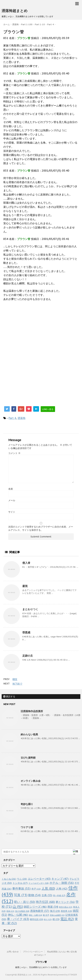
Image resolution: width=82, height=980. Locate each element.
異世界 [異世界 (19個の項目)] (66, 911)
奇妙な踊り (27, 804)
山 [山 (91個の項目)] (18, 906)
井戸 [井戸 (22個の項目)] (36, 889)
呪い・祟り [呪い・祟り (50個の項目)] (24, 902)
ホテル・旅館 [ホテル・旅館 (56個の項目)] (62, 883)
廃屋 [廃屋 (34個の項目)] (53, 907)
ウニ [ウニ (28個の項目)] (22, 879)
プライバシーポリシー (33, 952)
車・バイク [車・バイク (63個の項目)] (18, 919)
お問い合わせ (13, 952)
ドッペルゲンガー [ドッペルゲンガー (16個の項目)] (39, 883)
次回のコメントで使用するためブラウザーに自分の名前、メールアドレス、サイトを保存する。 (41, 528)
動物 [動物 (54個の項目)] (34, 895)
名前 (11, 489)
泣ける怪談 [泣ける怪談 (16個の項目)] (22, 911)
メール (12, 500)
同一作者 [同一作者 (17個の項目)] (59, 895)
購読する (9, 696)
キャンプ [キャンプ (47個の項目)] (60, 879)
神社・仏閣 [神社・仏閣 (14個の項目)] (35, 915)
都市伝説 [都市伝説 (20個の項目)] (37, 919)
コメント (14, 453)
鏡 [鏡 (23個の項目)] (56, 919)
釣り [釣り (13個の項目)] (48, 919)
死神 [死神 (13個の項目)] (10, 911)
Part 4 (12, 418)
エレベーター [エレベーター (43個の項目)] (39, 879)
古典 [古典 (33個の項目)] (47, 895)
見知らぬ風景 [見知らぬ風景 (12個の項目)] (57, 915)
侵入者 (26, 563)
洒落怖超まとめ (15, 11)
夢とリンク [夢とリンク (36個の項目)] (65, 902)
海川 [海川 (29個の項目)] (55, 911)
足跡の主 (28, 656)
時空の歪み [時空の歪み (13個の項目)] (66, 907)
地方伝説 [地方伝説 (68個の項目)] (45, 902)
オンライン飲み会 (31, 781)
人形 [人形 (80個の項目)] (48, 888)
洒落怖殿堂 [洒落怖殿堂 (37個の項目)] (40, 911)
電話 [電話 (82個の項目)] (67, 919)
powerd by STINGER (67, 975)
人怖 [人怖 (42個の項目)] (62, 889)
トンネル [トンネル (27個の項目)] (20, 883)
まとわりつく (30, 609)
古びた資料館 (28, 758)
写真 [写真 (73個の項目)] (21, 895)
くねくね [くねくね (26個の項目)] (9, 879)
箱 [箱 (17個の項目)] (46, 915)
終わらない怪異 (29, 734)
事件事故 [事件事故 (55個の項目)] (21, 889)
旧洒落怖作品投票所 (32, 711)
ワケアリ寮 (27, 827)
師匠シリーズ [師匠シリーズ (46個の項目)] (35, 907)
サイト (12, 512)
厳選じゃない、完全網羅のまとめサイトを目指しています (41, 967)
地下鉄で (17, 684)
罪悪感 (26, 632)
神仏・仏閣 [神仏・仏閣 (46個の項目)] (18, 915)
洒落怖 (21, 418)
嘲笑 (15, 679)
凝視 (25, 586)
